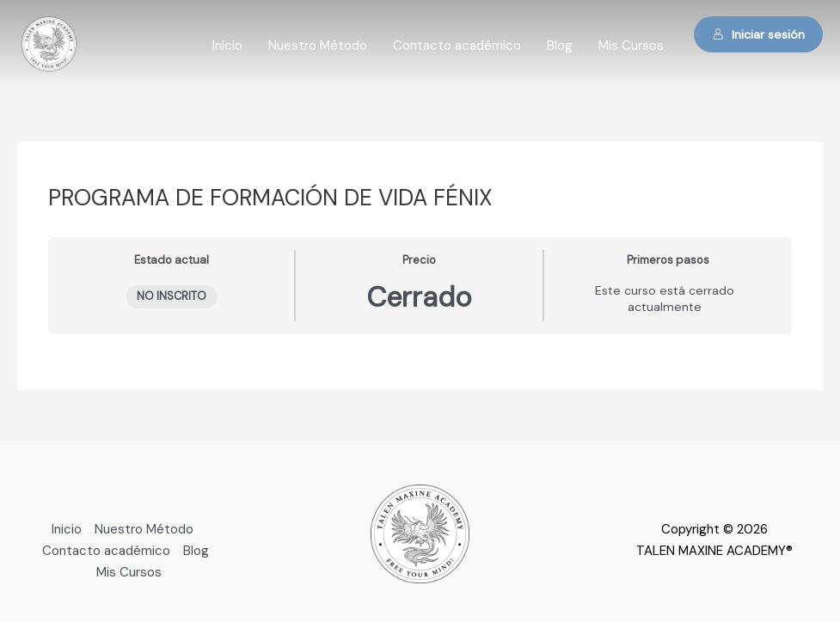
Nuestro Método (318, 46)
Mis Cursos (631, 46)
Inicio (227, 46)
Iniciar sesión (759, 34)
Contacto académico (457, 46)
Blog (560, 46)
